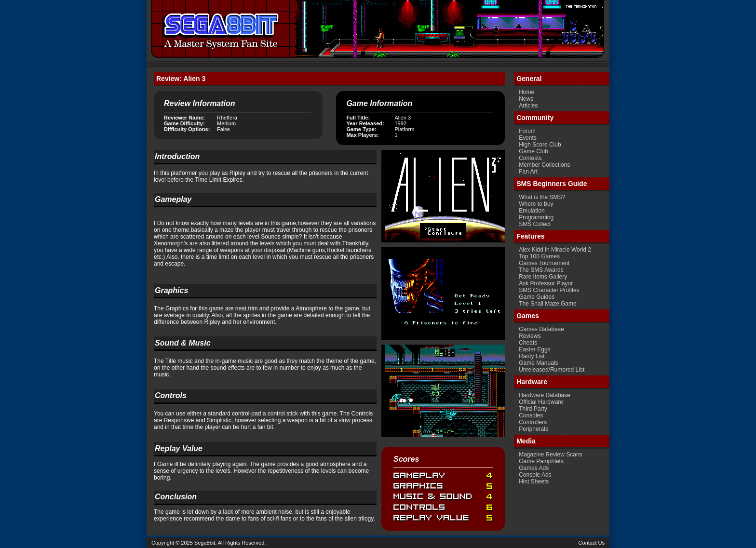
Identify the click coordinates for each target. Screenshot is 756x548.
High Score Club (540, 145)
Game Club (533, 151)
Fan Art (528, 172)
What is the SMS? (542, 197)
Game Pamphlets (541, 461)
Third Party (533, 409)
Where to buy (536, 204)
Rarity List (532, 356)
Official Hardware (541, 402)
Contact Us (592, 543)
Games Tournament (544, 263)
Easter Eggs (534, 349)
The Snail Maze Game (547, 304)
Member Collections (544, 165)
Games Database (541, 329)
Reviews (530, 336)
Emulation (532, 211)
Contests (530, 158)
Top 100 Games (539, 256)
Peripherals (533, 429)
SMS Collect (535, 224)
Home (526, 92)
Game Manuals (538, 363)
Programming (536, 217)
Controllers (533, 422)
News (526, 99)
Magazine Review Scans (550, 454)
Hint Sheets (534, 481)
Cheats (528, 343)
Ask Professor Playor (546, 283)
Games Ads (534, 468)
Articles (528, 106)
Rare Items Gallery (543, 277)
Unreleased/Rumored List (552, 370)
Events (528, 138)
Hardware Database (545, 395)
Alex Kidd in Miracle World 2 (555, 250)
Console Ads (535, 475)
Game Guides (537, 297)
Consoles (531, 415)
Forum (527, 131)
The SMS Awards (541, 270)
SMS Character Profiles (549, 290)
